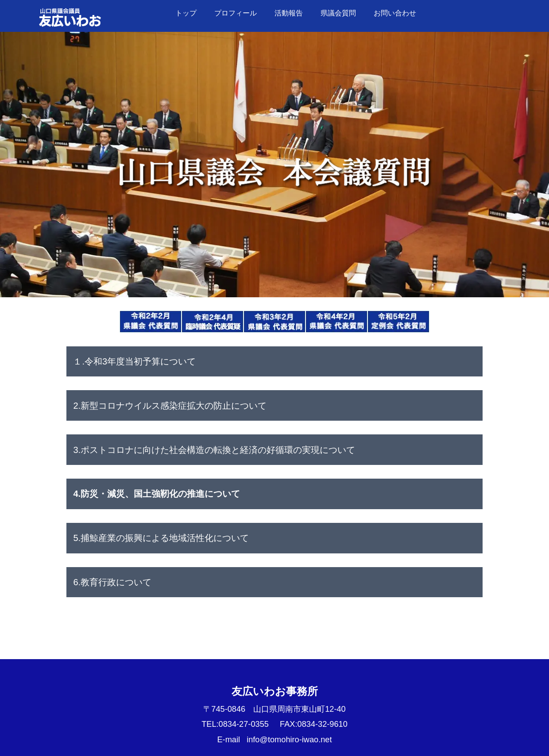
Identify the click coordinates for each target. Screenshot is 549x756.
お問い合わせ (395, 13)
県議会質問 (338, 13)
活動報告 (289, 13)
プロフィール (236, 13)
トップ (186, 13)
